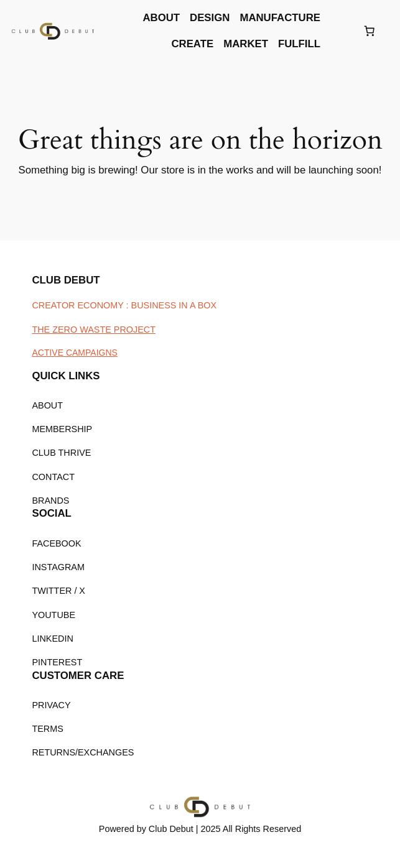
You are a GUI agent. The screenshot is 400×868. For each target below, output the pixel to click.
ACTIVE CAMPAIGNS (74, 353)
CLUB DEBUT (66, 280)
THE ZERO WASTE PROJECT (94, 330)
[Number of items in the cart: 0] (369, 31)
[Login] (341, 31)
